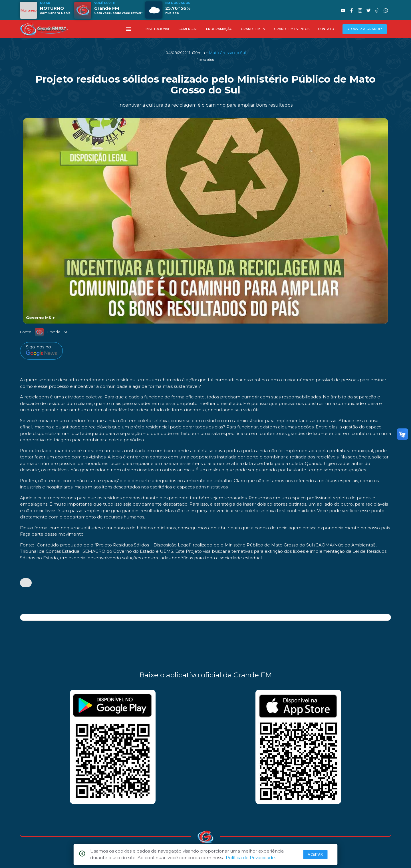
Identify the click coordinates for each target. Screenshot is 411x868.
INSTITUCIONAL (158, 29)
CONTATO (326, 29)
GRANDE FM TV (253, 29)
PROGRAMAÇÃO (219, 29)
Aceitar (315, 854)
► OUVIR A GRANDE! (365, 29)
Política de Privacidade (250, 858)
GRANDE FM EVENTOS (292, 29)
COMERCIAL (188, 29)
